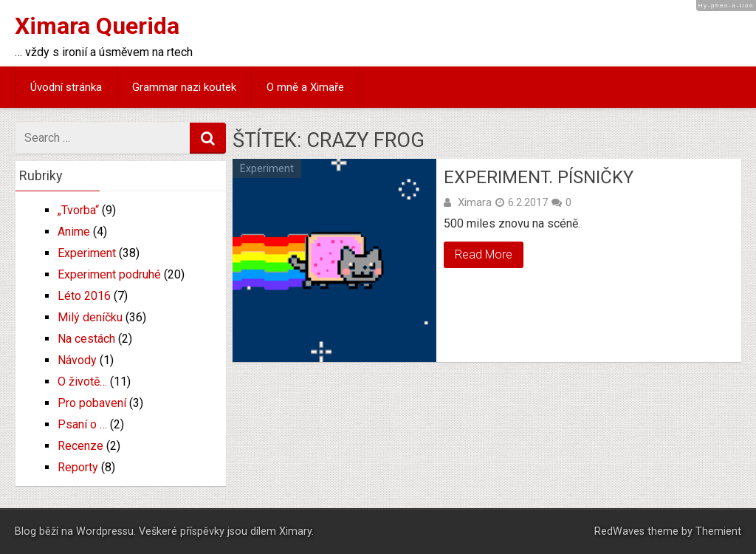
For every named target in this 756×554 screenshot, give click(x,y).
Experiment (267, 168)
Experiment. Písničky (539, 177)
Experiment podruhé (109, 274)
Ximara (475, 202)
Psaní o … (82, 424)
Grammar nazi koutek (184, 87)
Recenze (80, 446)
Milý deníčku (90, 317)
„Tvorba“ (78, 210)
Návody (77, 360)
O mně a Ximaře (305, 87)
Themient (718, 531)
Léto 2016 (84, 296)
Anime (74, 232)
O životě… (82, 382)
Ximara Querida (97, 26)
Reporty (78, 467)
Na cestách (86, 339)
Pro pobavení (92, 403)
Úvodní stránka (66, 87)
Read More (484, 254)
